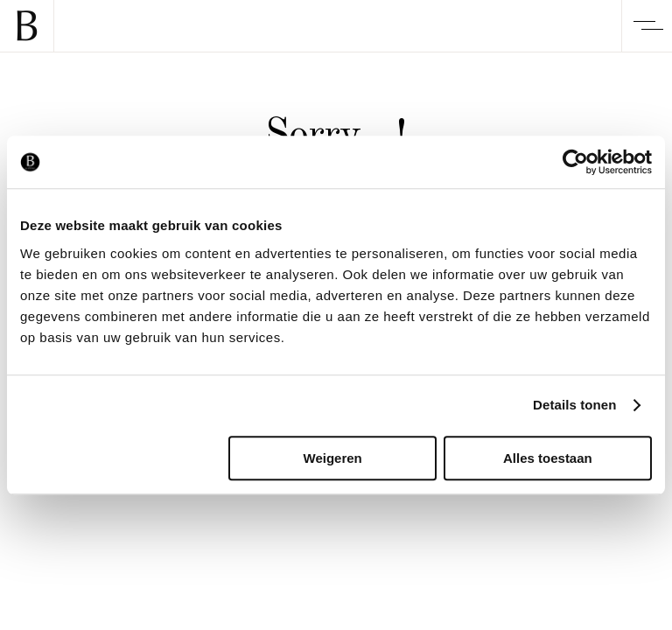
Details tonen (574, 405)
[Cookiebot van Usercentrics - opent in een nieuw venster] (575, 162)
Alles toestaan (548, 458)
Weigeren (333, 458)
